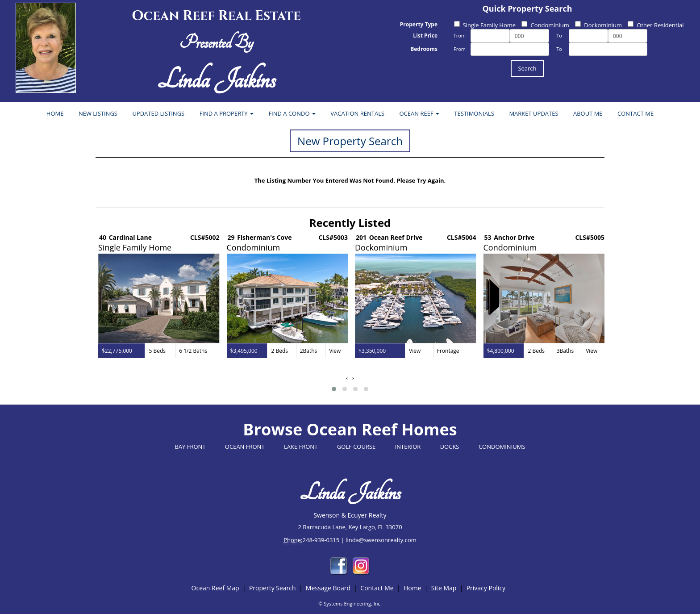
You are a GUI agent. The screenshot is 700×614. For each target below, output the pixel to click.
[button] (334, 389)
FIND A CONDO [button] (292, 113)
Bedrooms (424, 49)
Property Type (419, 24)
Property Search (273, 588)
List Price (425, 36)
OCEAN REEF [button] (419, 113)
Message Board (328, 588)
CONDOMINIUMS (502, 447)
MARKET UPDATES (533, 113)
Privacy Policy (486, 588)
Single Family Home (485, 25)
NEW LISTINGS (98, 113)
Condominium (545, 25)
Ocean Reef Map (215, 588)
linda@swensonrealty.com (381, 540)
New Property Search (350, 141)
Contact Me (377, 588)
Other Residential (656, 25)
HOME (55, 113)
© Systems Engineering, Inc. (350, 604)
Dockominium (598, 25)
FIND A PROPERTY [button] (227, 113)
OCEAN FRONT (245, 447)
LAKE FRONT (301, 447)
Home (412, 588)
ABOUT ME (588, 113)
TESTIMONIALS (474, 113)
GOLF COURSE (356, 447)
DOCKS (450, 447)
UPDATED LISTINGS (158, 113)
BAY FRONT (190, 447)
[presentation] (347, 378)
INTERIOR (408, 447)
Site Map (444, 588)
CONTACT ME (635, 113)
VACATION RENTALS (357, 113)
